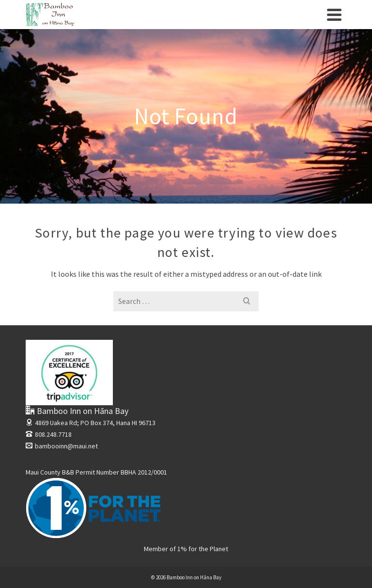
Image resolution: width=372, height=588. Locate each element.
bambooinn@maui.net (62, 446)
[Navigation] (334, 15)
